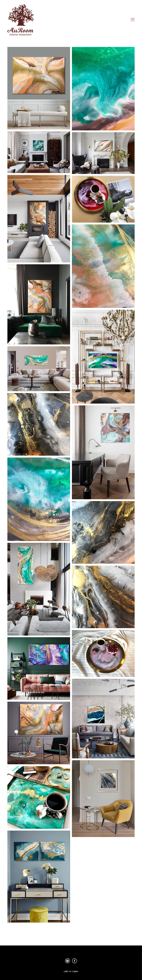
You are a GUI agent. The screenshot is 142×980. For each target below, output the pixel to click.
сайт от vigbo (71, 972)
